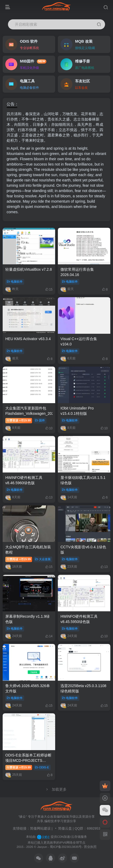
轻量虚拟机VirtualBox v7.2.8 (29, 269)
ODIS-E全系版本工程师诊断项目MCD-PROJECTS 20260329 (28, 760)
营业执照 (90, 847)
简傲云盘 (65, 828)
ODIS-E (42, 767)
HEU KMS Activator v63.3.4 (28, 339)
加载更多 (56, 789)
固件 (40, 420)
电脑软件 (15, 282)
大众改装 (43, 559)
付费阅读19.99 (19, 559)
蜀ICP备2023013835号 (66, 847)
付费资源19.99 (19, 420)
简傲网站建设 (40, 828)
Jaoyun (43, 847)
